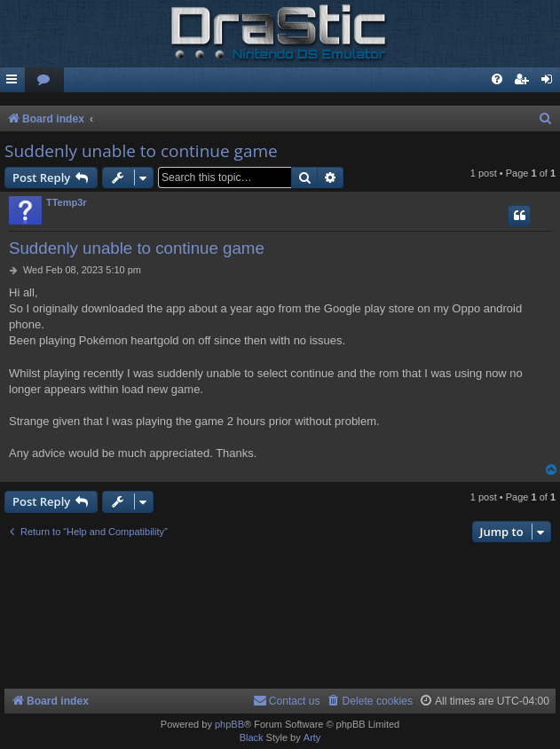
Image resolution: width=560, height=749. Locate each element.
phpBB (229, 724)
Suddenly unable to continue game (141, 151)
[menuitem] (44, 80)
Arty (312, 737)
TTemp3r (67, 202)
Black (252, 737)
